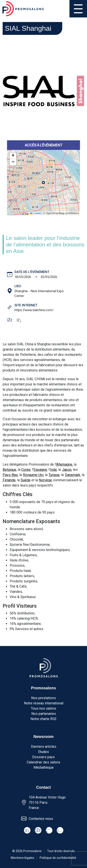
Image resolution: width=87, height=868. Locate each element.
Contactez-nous (41, 819)
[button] (13, 156)
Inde (53, 470)
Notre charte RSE (43, 719)
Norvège (45, 480)
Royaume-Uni (33, 475)
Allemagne (64, 464)
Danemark (73, 475)
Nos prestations (43, 698)
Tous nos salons (43, 708)
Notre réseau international (44, 703)
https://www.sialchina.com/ (34, 310)
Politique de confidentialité (58, 858)
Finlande (9, 480)
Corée (26, 470)
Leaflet (35, 213)
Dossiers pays (43, 757)
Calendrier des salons (43, 762)
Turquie (54, 475)
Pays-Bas (10, 475)
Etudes (43, 752)
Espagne (40, 470)
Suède (26, 480)
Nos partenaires (44, 714)
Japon (67, 470)
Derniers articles (44, 747)
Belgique (9, 470)
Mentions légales (22, 858)
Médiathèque (44, 767)
